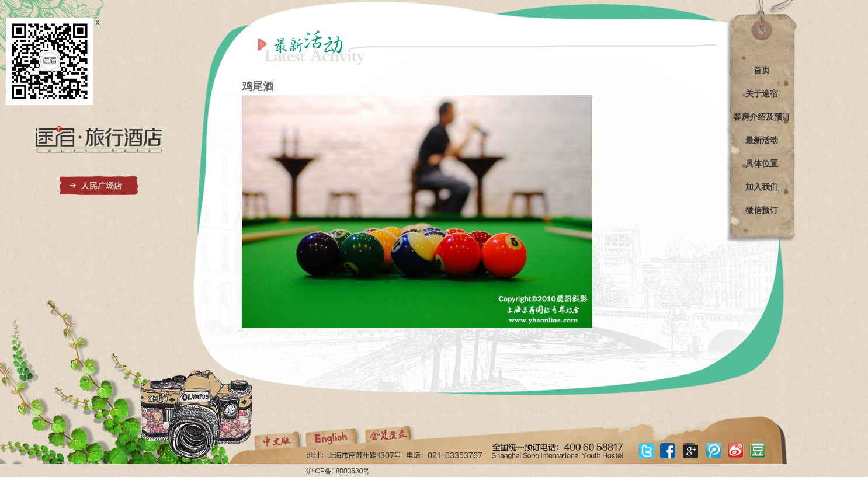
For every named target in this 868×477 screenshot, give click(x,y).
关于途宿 (762, 93)
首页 (762, 70)
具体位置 (762, 163)
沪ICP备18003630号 (338, 471)
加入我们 (762, 187)
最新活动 (762, 140)
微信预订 (762, 210)
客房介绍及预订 (762, 117)
